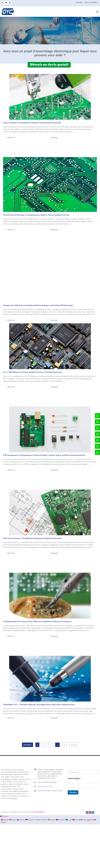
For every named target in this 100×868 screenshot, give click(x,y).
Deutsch (30, 820)
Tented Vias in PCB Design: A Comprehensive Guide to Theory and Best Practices (36, 215)
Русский (21, 820)
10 (65, 744)
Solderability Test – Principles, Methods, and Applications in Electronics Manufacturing (39, 704)
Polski (91, 820)
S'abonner (73, 792)
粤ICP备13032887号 (39, 812)
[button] (97, 12)
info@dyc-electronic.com (45, 786)
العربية (69, 820)
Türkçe (76, 820)
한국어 (44, 820)
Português (61, 820)
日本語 (37, 820)
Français (4, 816)
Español (52, 820)
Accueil (79, 2)
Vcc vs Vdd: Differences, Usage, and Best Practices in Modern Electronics (32, 372)
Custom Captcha (74, 778)
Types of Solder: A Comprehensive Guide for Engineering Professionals (32, 123)
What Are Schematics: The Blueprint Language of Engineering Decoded (32, 538)
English (13, 820)
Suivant (74, 745)
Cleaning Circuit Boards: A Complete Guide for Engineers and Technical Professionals (38, 305)
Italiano (83, 820)
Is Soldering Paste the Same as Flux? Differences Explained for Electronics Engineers (37, 621)
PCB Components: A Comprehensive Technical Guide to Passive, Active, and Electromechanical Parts (44, 455)
